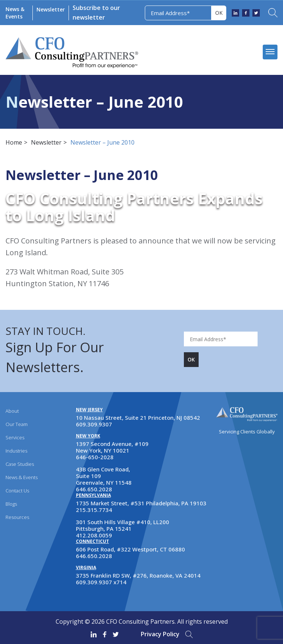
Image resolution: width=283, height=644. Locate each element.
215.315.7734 (94, 510)
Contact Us (17, 491)
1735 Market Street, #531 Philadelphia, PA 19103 (141, 503)
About (12, 411)
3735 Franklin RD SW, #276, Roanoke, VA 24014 (138, 575)
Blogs (11, 504)
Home (14, 142)
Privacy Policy (160, 634)
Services (15, 437)
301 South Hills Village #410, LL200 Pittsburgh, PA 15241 (123, 525)
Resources (17, 517)
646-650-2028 (95, 457)
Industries (16, 451)
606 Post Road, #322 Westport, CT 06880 (130, 549)
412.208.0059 (94, 535)
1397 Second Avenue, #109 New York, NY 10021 (112, 447)
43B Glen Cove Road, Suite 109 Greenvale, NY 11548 (104, 476)
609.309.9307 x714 (101, 582)
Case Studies (20, 464)
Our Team (17, 424)
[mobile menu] (270, 52)
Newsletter (51, 9)
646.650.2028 (94, 489)
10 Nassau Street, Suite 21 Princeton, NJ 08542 (138, 418)
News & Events (15, 13)
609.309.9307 (94, 424)
